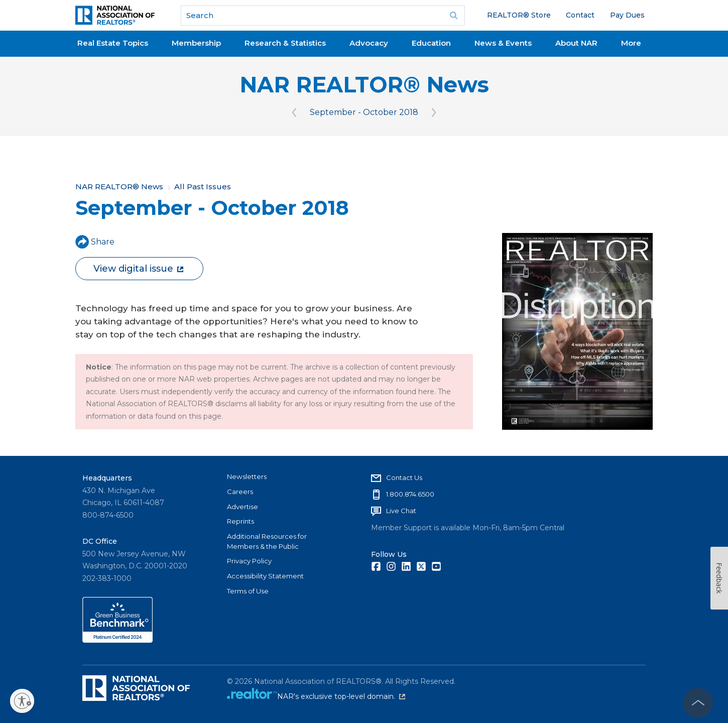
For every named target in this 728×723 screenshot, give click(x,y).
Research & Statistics (285, 43)
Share (95, 242)
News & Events (503, 43)
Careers (240, 492)
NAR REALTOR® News (364, 85)
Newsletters (247, 476)
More (631, 43)
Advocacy (369, 43)
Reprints (240, 521)
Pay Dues (627, 15)
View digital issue (138, 269)
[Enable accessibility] (22, 701)
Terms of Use (248, 591)
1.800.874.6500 (410, 494)
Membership (196, 43)
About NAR (576, 43)
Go (454, 16)
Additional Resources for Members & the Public (267, 541)
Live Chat (401, 511)
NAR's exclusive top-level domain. (341, 696)
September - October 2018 (364, 112)
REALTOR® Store (519, 15)
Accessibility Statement (265, 576)
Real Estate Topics (113, 43)
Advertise (242, 507)
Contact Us (404, 477)
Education (431, 43)
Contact (580, 15)
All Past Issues (203, 187)
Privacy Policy (249, 561)
